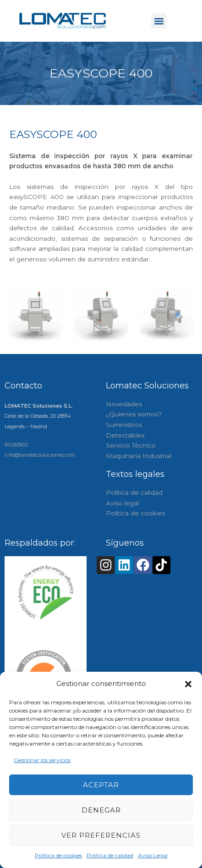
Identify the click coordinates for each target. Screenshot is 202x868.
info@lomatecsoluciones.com (40, 455)
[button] (188, 684)
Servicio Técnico (131, 445)
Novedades (124, 404)
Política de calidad (110, 855)
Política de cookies (58, 855)
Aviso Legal (153, 855)
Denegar (101, 810)
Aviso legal (122, 503)
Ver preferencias (101, 835)
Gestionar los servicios (42, 760)
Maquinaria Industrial (139, 456)
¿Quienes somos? (134, 414)
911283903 (16, 445)
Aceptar (101, 785)
